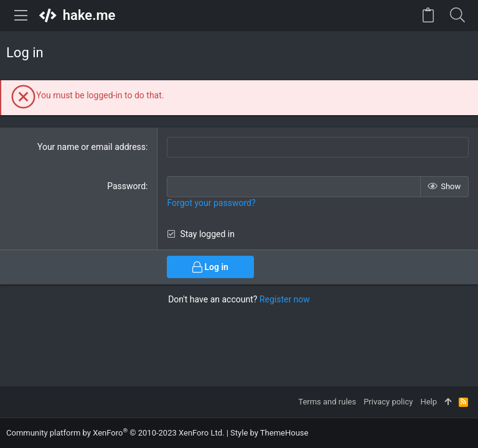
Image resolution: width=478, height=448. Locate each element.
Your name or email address (91, 147)
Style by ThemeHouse (269, 433)
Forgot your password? (211, 203)
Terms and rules (327, 402)
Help (429, 402)
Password (126, 186)
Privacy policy (388, 402)
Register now (285, 299)
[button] (21, 16)
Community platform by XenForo (115, 433)
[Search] (457, 16)
